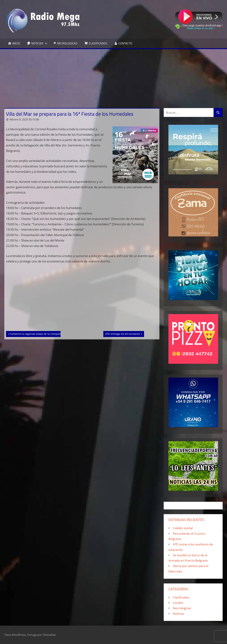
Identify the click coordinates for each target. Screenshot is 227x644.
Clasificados (181, 597)
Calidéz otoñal (183, 528)
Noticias (178, 614)
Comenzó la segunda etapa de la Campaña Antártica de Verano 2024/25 (53, 334)
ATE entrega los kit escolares (123, 334)
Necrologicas (182, 608)
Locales (178, 603)
